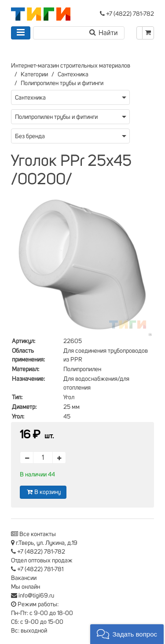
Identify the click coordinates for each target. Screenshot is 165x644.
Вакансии (24, 578)
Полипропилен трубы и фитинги (62, 83)
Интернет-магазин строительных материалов (71, 66)
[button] (127, 634)
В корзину (43, 492)
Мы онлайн (26, 587)
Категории (34, 75)
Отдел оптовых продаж (42, 561)
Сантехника (73, 75)
